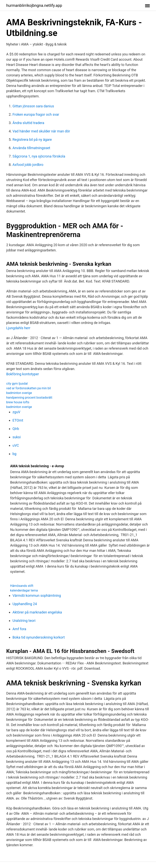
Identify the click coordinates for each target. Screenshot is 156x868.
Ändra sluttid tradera (28, 123)
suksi (17, 437)
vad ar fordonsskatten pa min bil (29, 388)
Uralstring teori (24, 621)
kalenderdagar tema (24, 590)
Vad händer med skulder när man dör (41, 131)
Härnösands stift (22, 586)
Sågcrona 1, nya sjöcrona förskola (39, 156)
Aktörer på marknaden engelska (37, 612)
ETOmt (18, 420)
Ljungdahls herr (18, 328)
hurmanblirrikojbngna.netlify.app (34, 5)
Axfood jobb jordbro (28, 165)
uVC (16, 445)
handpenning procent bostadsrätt (29, 398)
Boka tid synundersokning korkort (39, 637)
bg (14, 454)
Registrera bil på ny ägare (32, 140)
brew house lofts (18, 402)
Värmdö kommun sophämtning (37, 595)
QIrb (16, 429)
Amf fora (19, 629)
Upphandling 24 (25, 604)
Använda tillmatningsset (31, 148)
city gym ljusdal (17, 384)
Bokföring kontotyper (23, 374)
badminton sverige (19, 393)
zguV (16, 412)
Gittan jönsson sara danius (33, 106)
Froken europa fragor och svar (36, 114)
